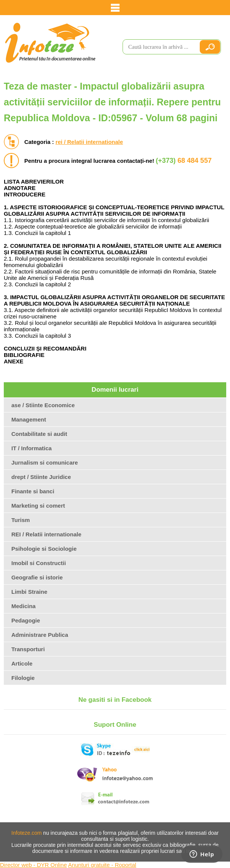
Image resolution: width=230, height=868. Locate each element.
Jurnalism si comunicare (45, 463)
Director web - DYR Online (33, 865)
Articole (22, 663)
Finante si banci (33, 491)
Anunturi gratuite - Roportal (102, 865)
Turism (21, 520)
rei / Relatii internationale (89, 142)
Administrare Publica (40, 635)
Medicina (23, 606)
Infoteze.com (26, 833)
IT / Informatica (32, 448)
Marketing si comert (38, 506)
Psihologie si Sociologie (44, 549)
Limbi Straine (29, 592)
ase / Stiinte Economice (43, 405)
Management (29, 419)
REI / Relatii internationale (46, 534)
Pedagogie (26, 620)
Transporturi (28, 649)
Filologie (23, 678)
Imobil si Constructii (39, 563)
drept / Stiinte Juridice (41, 477)
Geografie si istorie (37, 577)
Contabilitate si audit (39, 434)
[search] (158, 47)
